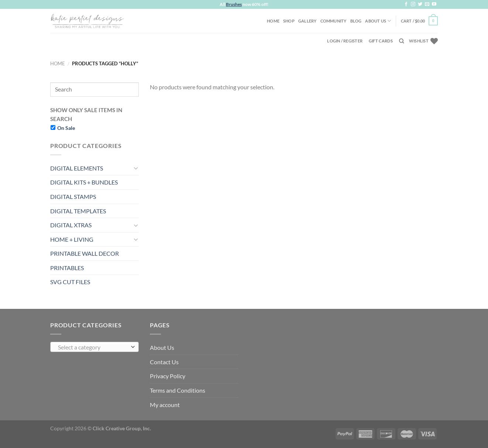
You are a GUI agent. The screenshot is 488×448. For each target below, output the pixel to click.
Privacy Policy (168, 376)
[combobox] (94, 347)
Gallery (307, 21)
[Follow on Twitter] (420, 4)
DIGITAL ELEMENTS (77, 168)
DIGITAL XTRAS (71, 225)
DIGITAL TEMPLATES (78, 211)
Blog (356, 21)
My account (165, 405)
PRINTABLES (67, 268)
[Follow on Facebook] (406, 4)
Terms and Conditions (178, 390)
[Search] (401, 41)
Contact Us (164, 362)
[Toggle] (136, 168)
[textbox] (93, 347)
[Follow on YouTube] (434, 4)
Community (334, 21)
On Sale (66, 128)
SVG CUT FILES (70, 282)
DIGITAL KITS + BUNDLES (84, 182)
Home (273, 21)
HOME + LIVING (72, 239)
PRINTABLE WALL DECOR (85, 253)
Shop (289, 21)
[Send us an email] (427, 4)
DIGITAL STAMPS (73, 197)
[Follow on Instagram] (413, 4)
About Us (378, 21)
